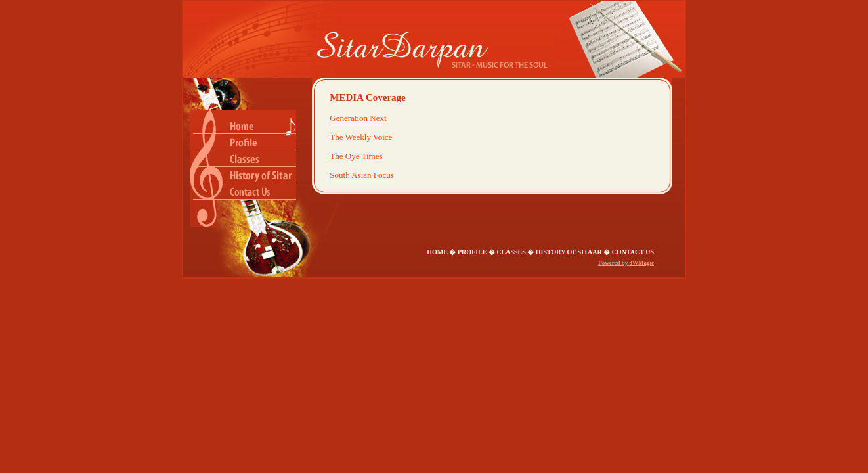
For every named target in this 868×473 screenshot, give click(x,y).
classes (511, 252)
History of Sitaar (569, 252)
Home (438, 252)
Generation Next (358, 118)
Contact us (633, 252)
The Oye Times (356, 156)
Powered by (614, 263)
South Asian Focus (362, 175)
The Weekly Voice (361, 137)
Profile (472, 252)
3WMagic (642, 263)
